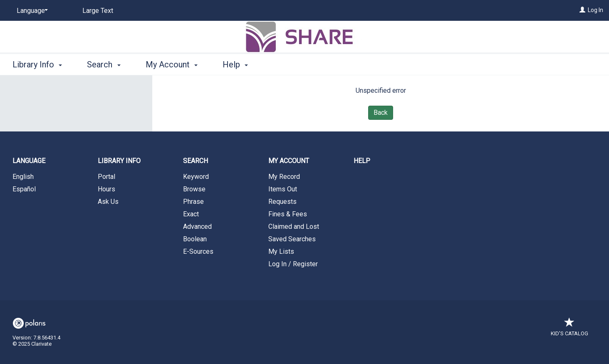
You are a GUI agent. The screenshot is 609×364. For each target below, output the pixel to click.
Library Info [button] (37, 64)
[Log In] (582, 10)
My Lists (281, 251)
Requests (282, 202)
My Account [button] (172, 64)
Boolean (195, 239)
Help (362, 161)
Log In (595, 10)
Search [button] (104, 64)
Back (381, 113)
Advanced (197, 227)
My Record (284, 177)
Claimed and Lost (294, 227)
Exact (191, 214)
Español (24, 189)
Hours (106, 189)
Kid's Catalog (569, 329)
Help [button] (235, 64)
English (23, 177)
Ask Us (108, 202)
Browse (194, 189)
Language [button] (29, 161)
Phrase (193, 202)
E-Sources (198, 251)
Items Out (283, 189)
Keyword (196, 177)
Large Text (98, 11)
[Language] (31, 11)
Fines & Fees (288, 214)
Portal (106, 177)
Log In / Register (293, 264)
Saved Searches (292, 239)
